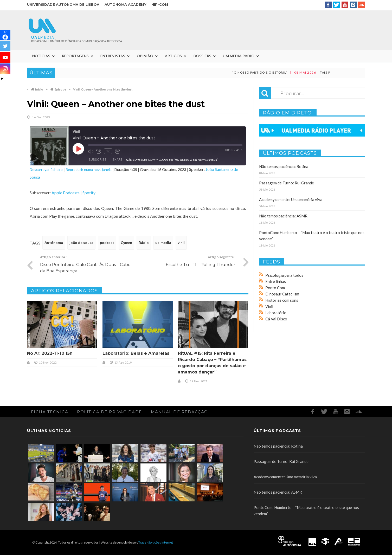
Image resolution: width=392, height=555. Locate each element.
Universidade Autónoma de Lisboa (63, 4)
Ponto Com (275, 288)
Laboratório (276, 313)
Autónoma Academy (125, 4)
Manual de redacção (179, 412)
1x (108, 151)
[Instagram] (5, 69)
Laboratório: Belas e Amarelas (136, 353)
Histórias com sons (282, 300)
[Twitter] (5, 46)
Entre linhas (276, 281)
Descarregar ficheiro (46, 169)
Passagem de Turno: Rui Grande (287, 183)
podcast (107, 243)
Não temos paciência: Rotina (284, 166)
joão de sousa (81, 243)
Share (117, 160)
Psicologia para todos (284, 275)
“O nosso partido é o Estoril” (269, 72)
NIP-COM (160, 4)
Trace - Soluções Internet (156, 542)
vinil (181, 243)
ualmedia (163, 243)
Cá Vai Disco (276, 319)
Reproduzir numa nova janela (89, 169)
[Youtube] (5, 57)
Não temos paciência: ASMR (283, 216)
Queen (126, 243)
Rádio (144, 243)
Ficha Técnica (50, 412)
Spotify (89, 193)
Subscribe (97, 160)
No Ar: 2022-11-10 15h (50, 353)
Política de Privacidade (110, 412)
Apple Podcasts (66, 193)
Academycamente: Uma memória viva (291, 199)
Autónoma (54, 243)
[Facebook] (5, 35)
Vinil (269, 306)
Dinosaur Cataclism (282, 294)
